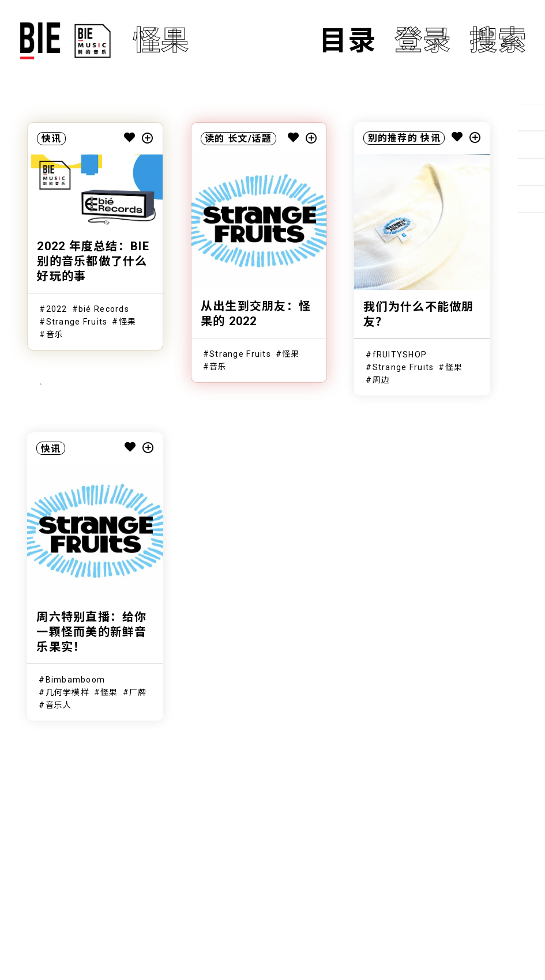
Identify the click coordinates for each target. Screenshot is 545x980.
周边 (381, 380)
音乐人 (59, 705)
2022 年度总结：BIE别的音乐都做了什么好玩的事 (93, 261)
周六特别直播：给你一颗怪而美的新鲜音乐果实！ (92, 632)
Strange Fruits (77, 322)
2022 (57, 309)
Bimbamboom (76, 680)
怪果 (128, 322)
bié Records (104, 309)
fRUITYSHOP (400, 355)
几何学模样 (67, 692)
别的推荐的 (393, 138)
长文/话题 (250, 139)
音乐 (55, 334)
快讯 (52, 139)
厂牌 (138, 692)
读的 (215, 139)
